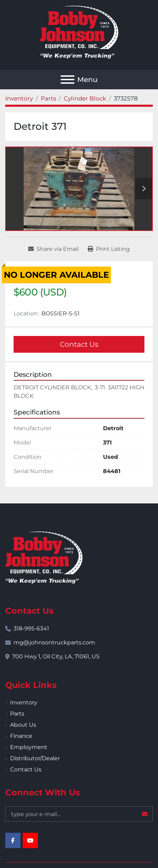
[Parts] (48, 98)
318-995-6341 (31, 628)
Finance (21, 736)
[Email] (79, 814)
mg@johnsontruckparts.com (54, 642)
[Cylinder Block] (85, 98)
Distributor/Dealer (35, 758)
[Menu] (68, 80)
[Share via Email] (53, 249)
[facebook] (13, 840)
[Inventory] (19, 98)
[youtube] (30, 840)
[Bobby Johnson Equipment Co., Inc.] (44, 557)
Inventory (24, 702)
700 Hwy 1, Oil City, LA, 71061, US (56, 656)
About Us (23, 725)
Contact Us (79, 344)
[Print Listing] (109, 249)
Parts (17, 714)
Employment (29, 747)
